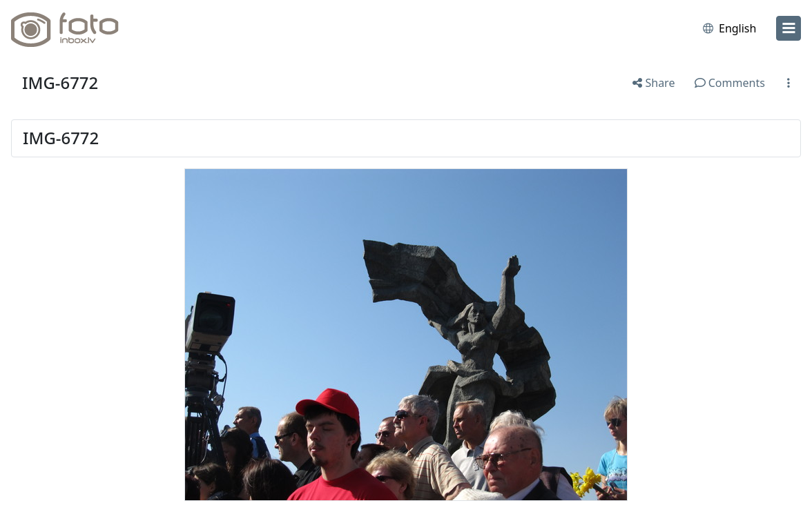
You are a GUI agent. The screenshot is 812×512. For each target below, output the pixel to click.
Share (654, 83)
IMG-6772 (60, 82)
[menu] (789, 28)
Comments (730, 83)
